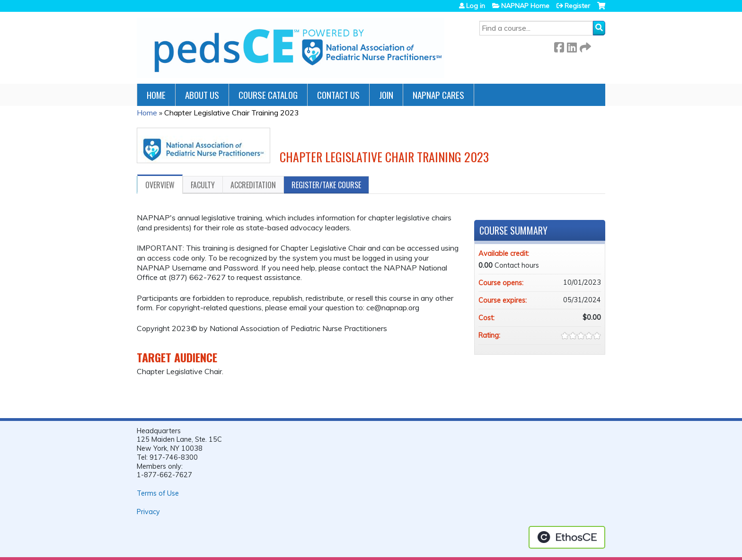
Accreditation (253, 185)
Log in (476, 6)
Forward (584, 46)
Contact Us (338, 95)
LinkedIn (572, 46)
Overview (160, 185)
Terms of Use (158, 493)
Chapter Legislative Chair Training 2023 (232, 113)
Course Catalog (268, 95)
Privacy (148, 512)
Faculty (203, 185)
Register (577, 6)
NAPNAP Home (525, 6)
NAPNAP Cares (438, 95)
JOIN (386, 95)
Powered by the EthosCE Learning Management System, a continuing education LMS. (567, 537)
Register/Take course (326, 185)
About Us (202, 95)
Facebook (559, 46)
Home (156, 95)
